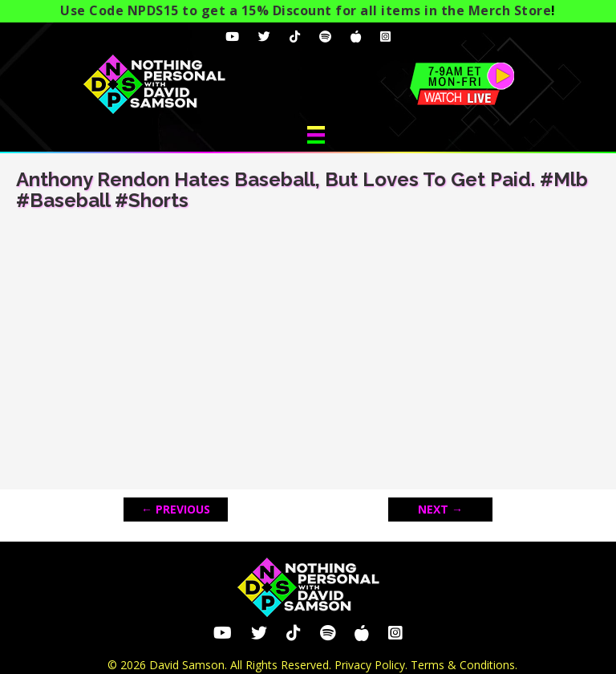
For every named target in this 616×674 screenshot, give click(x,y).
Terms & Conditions (463, 665)
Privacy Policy (370, 665)
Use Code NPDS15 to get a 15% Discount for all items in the (306, 10)
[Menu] (316, 135)
